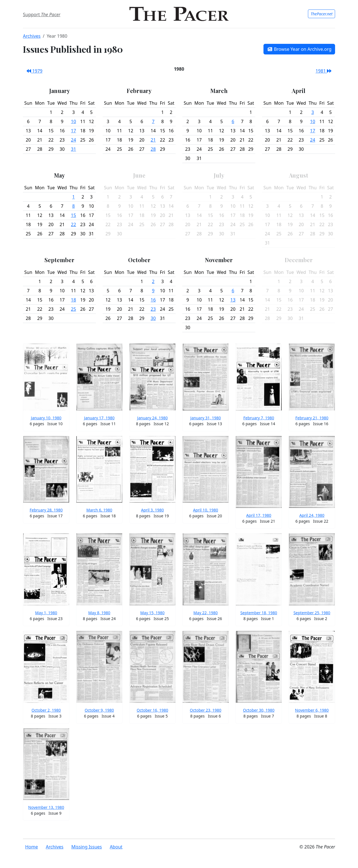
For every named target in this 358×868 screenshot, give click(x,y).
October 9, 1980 (99, 710)
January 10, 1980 (46, 418)
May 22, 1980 (206, 613)
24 (74, 140)
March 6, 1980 (99, 510)
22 (74, 224)
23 (153, 309)
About (116, 847)
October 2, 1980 (46, 710)
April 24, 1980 (312, 515)
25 (74, 309)
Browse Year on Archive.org (299, 49)
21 (153, 140)
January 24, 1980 (153, 418)
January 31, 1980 (206, 418)
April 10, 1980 (206, 510)
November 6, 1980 (312, 710)
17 (74, 131)
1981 (323, 71)
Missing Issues (87, 847)
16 (153, 300)
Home (32, 847)
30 (153, 318)
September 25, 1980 (312, 613)
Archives (32, 36)
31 (74, 149)
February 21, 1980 (312, 418)
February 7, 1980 (259, 418)
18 (74, 300)
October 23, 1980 (206, 710)
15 (74, 215)
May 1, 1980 (46, 613)
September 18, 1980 (259, 613)
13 (233, 300)
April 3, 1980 (152, 510)
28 (153, 149)
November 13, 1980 (46, 807)
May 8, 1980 (99, 613)
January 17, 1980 (99, 418)
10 (74, 121)
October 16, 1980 (153, 710)
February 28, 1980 (46, 510)
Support (42, 15)
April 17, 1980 (259, 515)
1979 (35, 71)
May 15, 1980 (153, 613)
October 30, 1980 (259, 710)
